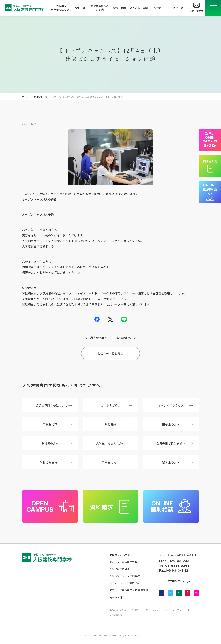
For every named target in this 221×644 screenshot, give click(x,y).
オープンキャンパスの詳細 (39, 199)
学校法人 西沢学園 (120, 555)
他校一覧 (178, 8)
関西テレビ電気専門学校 (123, 562)
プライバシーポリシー (175, 610)
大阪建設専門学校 (120, 569)
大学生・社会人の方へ (114, 443)
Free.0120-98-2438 (175, 561)
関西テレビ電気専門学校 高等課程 (129, 590)
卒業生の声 (57, 424)
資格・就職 (119, 8)
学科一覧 (80, 8)
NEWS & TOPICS (118, 610)
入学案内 (158, 8)
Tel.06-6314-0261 (174, 566)
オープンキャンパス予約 (38, 214)
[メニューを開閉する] (213, 8)
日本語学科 (116, 597)
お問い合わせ (116, 615)
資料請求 (136, 610)
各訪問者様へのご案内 (100, 8)
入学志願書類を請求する (38, 246)
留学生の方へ (177, 462)
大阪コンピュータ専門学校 (125, 576)
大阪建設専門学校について (61, 8)
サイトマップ (152, 610)
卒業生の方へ (117, 462)
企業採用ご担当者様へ (175, 443)
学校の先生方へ (56, 462)
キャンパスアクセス (175, 405)
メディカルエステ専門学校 (125, 583)
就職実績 (118, 424)
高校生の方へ (177, 424)
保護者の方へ (57, 443)
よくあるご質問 (139, 8)
